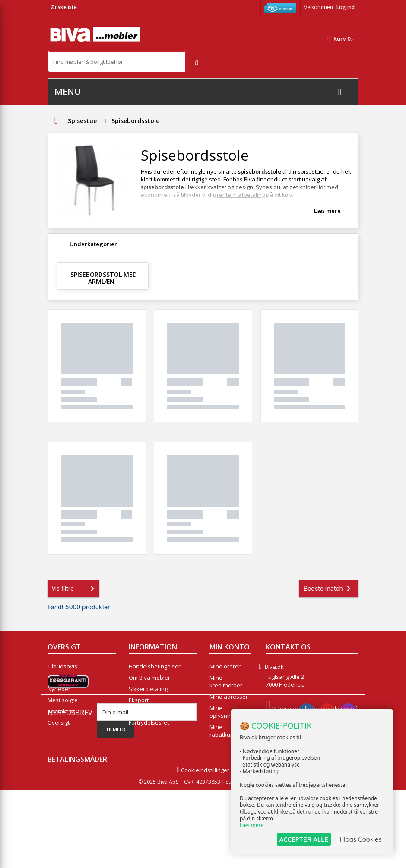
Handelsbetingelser (155, 666)
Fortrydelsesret (149, 722)
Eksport (139, 700)
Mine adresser (229, 697)
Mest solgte (63, 700)
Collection (60, 678)
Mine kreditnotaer (226, 681)
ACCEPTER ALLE (300, 839)
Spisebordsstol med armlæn (104, 278)
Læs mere (327, 211)
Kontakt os (62, 711)
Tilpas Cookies (359, 839)
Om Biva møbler (149, 678)
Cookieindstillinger (203, 848)
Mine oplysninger (225, 712)
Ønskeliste (62, 7)
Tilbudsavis (62, 666)
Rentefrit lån (145, 711)
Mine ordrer (225, 666)
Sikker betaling (148, 689)
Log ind (346, 7)
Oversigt (59, 722)
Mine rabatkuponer (228, 731)
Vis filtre (75, 589)
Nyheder (59, 689)
